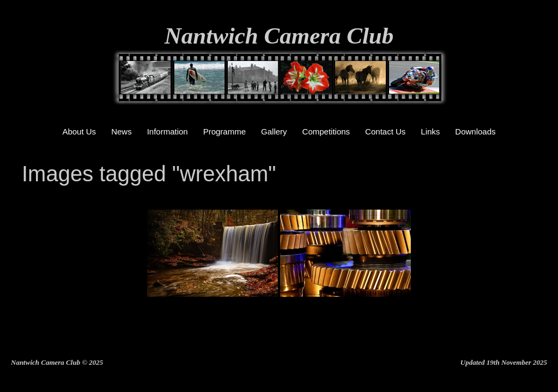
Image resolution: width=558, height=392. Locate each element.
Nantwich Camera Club (279, 36)
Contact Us (385, 131)
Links (430, 131)
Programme (225, 131)
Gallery (274, 131)
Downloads (475, 131)
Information (168, 131)
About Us (79, 131)
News (122, 131)
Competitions (326, 131)
